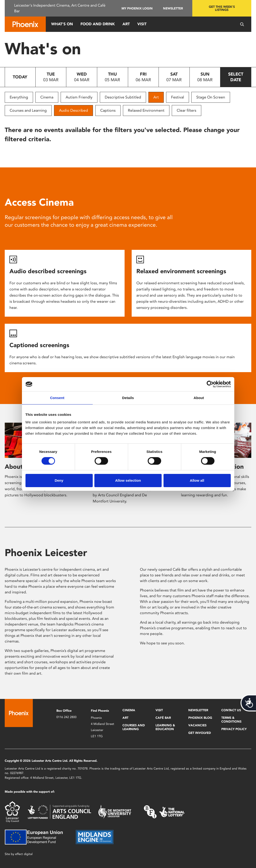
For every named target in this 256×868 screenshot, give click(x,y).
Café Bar (163, 718)
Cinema (47, 97)
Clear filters (187, 110)
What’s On (62, 24)
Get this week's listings (222, 8)
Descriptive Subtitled (123, 97)
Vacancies (197, 725)
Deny (59, 480)
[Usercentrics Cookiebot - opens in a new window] (210, 384)
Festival (178, 97)
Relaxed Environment (146, 110)
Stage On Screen (211, 97)
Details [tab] (128, 398)
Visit (142, 24)
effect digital (24, 854)
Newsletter (173, 8)
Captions (108, 110)
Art (126, 24)
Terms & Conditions (231, 720)
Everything (19, 97)
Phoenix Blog (200, 718)
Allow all (197, 480)
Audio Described (73, 110)
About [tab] (199, 398)
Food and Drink (98, 24)
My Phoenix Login (137, 8)
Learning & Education (165, 727)
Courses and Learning (28, 110)
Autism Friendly (79, 97)
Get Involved (200, 733)
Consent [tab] (57, 398)
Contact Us (231, 710)
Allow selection (128, 480)
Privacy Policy (234, 729)
